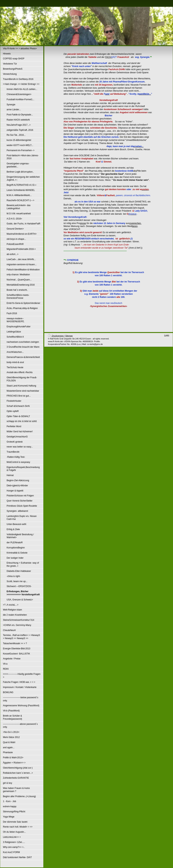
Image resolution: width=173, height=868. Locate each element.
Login (167, 335)
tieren (135, 226)
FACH (108, 57)
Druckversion (56, 336)
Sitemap (69, 336)
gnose (83, 223)
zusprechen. (135, 223)
